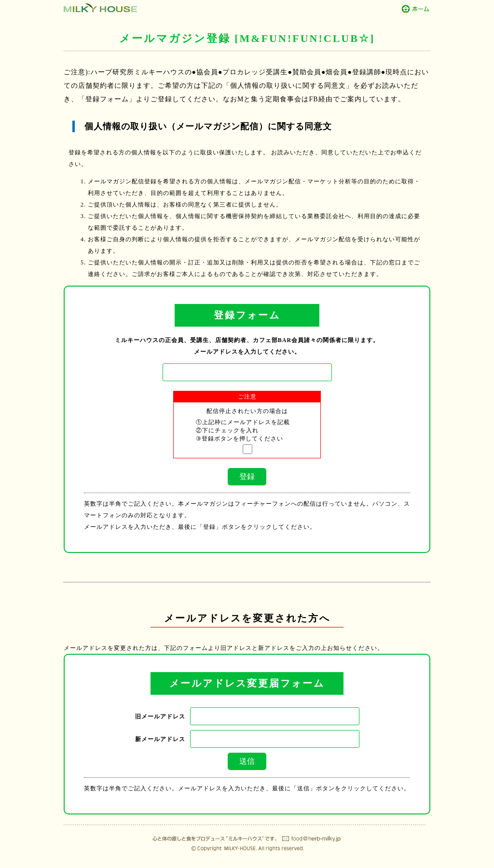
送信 (247, 761)
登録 (247, 476)
